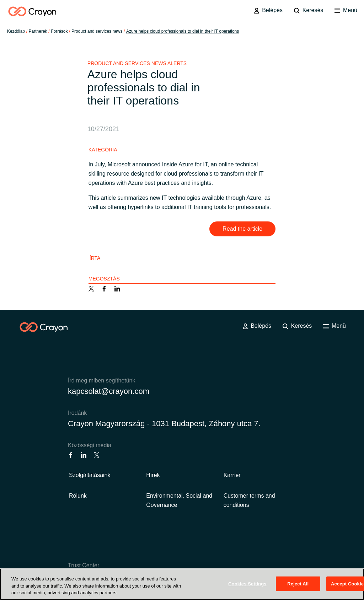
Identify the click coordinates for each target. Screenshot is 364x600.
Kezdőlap (16, 31)
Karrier (232, 475)
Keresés (309, 10)
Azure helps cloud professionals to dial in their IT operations (183, 31)
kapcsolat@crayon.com (109, 391)
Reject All (298, 583)
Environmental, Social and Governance (179, 500)
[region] (182, 584)
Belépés (268, 10)
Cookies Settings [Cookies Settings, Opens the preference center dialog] (247, 583)
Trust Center (84, 565)
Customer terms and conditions (249, 500)
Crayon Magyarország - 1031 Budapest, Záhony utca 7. (164, 424)
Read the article (242, 229)
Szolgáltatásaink (90, 475)
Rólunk (78, 496)
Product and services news (97, 31)
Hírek (153, 475)
